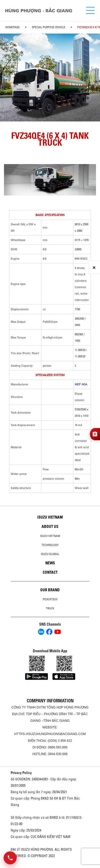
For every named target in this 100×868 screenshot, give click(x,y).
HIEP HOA (81, 384)
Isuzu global (50, 554)
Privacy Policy (21, 773)
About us (50, 527)
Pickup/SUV (50, 599)
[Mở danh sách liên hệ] (10, 858)
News (50, 563)
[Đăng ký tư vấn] (95, 434)
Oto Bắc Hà (50, 866)
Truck (50, 608)
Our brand (50, 590)
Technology (50, 545)
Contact (50, 572)
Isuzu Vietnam (50, 517)
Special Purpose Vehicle (49, 27)
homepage (13, 27)
